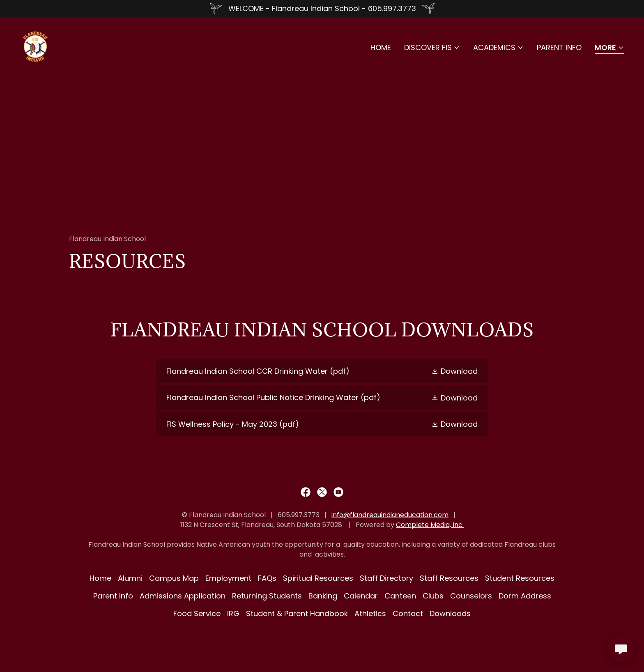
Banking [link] (323, 596)
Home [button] (100, 578)
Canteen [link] (400, 596)
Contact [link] (408, 613)
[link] (35, 46)
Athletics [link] (370, 613)
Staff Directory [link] (386, 578)
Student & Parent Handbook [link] (297, 613)
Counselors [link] (471, 596)
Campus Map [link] (174, 578)
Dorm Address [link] (525, 596)
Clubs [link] (433, 596)
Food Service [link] (197, 613)
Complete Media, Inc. (430, 525)
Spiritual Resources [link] (318, 578)
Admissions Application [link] (183, 596)
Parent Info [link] (559, 47)
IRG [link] (233, 613)
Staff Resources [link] (449, 578)
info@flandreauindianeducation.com (390, 515)
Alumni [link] (130, 578)
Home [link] (381, 47)
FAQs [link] (267, 578)
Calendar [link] (361, 596)
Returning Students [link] (267, 596)
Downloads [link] (450, 613)
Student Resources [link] (520, 578)
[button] (432, 48)
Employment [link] (228, 578)
